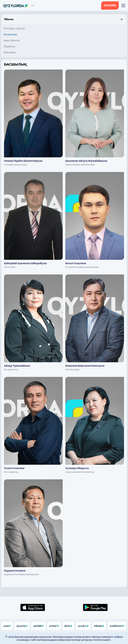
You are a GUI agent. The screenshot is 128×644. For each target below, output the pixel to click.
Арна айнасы (12, 40)
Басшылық (10, 34)
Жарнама (9, 46)
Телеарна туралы (14, 28)
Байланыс (10, 52)
